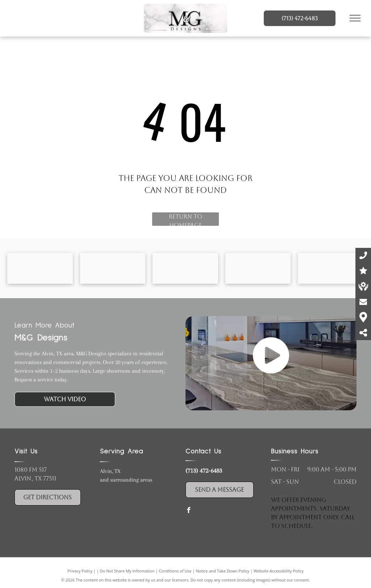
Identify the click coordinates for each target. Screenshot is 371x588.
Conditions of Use (175, 571)
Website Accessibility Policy (279, 571)
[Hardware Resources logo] (331, 268)
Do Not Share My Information (127, 571)
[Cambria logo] (40, 268)
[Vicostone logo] (185, 268)
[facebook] (188, 511)
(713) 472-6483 (204, 470)
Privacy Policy (80, 571)
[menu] (355, 18)
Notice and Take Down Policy (223, 571)
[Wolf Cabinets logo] (258, 268)
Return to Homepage (185, 219)
